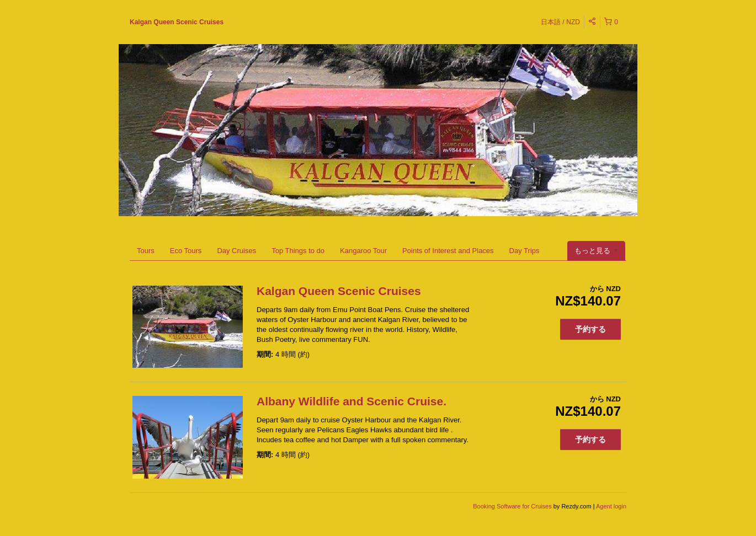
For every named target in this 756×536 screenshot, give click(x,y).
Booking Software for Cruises (513, 506)
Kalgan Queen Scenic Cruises (177, 22)
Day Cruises (236, 251)
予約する (590, 329)
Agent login (611, 506)
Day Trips (525, 251)
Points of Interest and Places (448, 251)
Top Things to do (298, 251)
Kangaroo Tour (363, 251)
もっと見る (596, 251)
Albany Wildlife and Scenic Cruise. (352, 401)
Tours (146, 251)
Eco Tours (186, 251)
